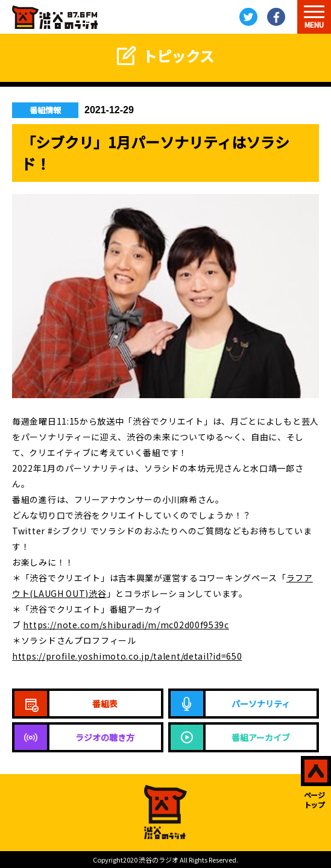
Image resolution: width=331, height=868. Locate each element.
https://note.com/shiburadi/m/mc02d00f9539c (126, 625)
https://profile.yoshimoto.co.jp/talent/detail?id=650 (127, 656)
